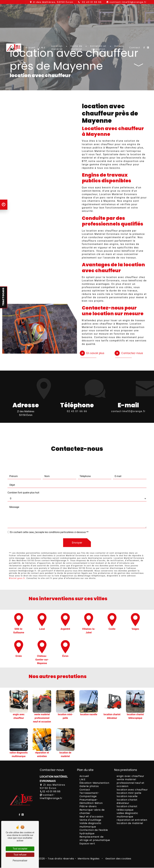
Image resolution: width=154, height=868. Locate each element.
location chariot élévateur (127, 802)
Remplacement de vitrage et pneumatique (95, 839)
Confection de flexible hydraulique (94, 832)
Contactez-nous (130, 338)
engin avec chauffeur (130, 777)
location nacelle (127, 797)
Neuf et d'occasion (91, 817)
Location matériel (58, 65)
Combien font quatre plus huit (23, 478)
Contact (134, 65)
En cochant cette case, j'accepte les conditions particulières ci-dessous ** (49, 517)
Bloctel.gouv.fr (17, 564)
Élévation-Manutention (94, 783)
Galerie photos (118, 65)
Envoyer (77, 528)
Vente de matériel (76, 65)
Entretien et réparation (98, 65)
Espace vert (87, 844)
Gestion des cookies (118, 859)
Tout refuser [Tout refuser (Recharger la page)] (20, 855)
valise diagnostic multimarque (127, 815)
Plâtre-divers (88, 807)
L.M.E (43, 65)
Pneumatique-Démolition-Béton (91, 802)
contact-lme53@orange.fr (128, 2)
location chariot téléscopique (127, 808)
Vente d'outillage (90, 820)
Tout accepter (20, 849)
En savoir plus (93, 338)
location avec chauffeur (132, 790)
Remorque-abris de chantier (92, 812)
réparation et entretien (132, 820)
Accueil (31, 65)
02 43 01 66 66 (91, 2)
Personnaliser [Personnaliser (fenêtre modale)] (20, 861)
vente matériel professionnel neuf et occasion (131, 783)
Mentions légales (89, 859)
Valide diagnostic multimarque (91, 825)
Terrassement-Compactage (89, 795)
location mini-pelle (129, 793)
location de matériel (130, 824)
